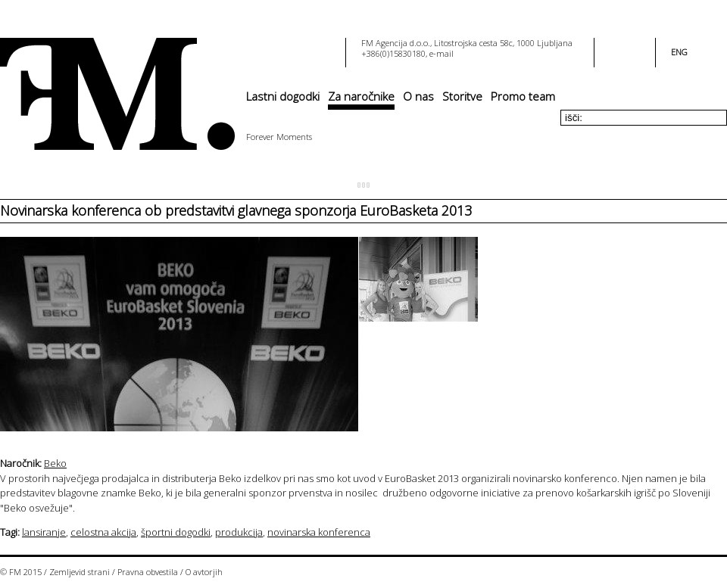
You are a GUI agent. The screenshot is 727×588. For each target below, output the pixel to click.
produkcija (239, 532)
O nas (418, 96)
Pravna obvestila (148, 572)
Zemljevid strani (80, 572)
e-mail (442, 53)
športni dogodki (176, 532)
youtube (634, 48)
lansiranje (44, 532)
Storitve (462, 96)
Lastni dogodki (283, 96)
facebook (616, 48)
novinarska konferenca (319, 532)
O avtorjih (204, 572)
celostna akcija (103, 532)
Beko (55, 463)
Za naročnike (361, 96)
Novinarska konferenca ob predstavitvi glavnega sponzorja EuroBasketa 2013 (236, 210)
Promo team (523, 96)
